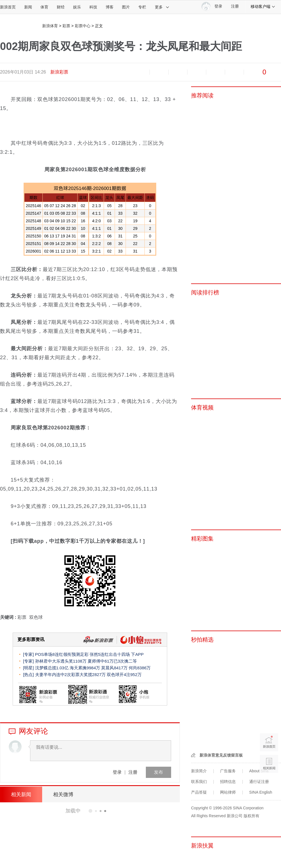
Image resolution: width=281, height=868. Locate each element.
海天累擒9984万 (85, 668)
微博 (197, 72)
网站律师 (228, 792)
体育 (44, 7)
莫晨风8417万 (114, 668)
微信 (216, 72)
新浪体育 (50, 26)
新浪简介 (199, 771)
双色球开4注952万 (124, 675)
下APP (137, 654)
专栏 (142, 7)
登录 (117, 772)
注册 (235, 6)
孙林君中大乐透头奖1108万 (61, 661)
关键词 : (9, 617)
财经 (61, 7)
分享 (234, 72)
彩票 (66, 26)
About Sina (259, 771)
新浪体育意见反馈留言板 (221, 755)
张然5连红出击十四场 (110, 654)
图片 (126, 7)
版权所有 (251, 816)
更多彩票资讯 (31, 639)
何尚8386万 (140, 668)
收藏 (178, 72)
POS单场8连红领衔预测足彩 (62, 654)
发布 (158, 772)
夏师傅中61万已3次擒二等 (112, 661)
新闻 (28, 7)
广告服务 (228, 771)
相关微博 (63, 794)
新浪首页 (8, 7)
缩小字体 (140, 72)
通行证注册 (259, 782)
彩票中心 (83, 26)
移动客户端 (263, 6)
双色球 (36, 617)
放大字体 (159, 72)
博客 (110, 7)
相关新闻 (21, 794)
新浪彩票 (59, 72)
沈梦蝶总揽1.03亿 (52, 668)
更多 (162, 7)
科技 (93, 7)
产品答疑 (199, 792)
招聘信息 (228, 782)
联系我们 (199, 782)
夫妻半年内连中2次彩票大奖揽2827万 (71, 675)
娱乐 (77, 7)
